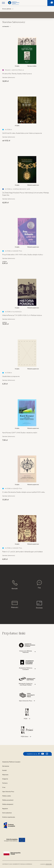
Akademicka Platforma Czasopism (11, 762)
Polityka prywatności (8, 800)
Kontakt (15, 585)
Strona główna (7, 9)
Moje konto (5, 775)
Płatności (15, 605)
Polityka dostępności (8, 804)
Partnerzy (5, 783)
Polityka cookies (7, 796)
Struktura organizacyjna (9, 817)
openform (49, 864)
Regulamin (5, 809)
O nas (4, 787)
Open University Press (8, 792)
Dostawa (39, 605)
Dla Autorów (6, 766)
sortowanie (6, 26)
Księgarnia (5, 779)
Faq (39, 584)
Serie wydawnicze (7, 813)
